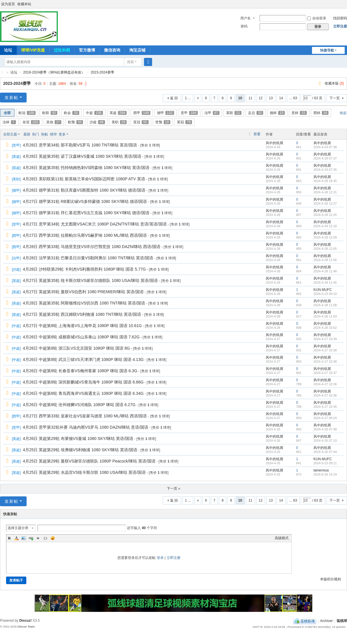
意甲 (189, 113)
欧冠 (27, 113)
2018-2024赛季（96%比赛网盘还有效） (54, 72)
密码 (244, 26)
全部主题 (10, 134)
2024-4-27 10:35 (325, 407)
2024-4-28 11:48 (325, 271)
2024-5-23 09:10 (325, 294)
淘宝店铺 (137, 50)
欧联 (50, 113)
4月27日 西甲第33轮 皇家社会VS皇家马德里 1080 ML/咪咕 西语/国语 (85, 416)
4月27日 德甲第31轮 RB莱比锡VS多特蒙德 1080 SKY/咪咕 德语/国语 (85, 201)
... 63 (293, 98)
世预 (163, 122)
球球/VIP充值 (33, 50)
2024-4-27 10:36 (325, 384)
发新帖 (12, 98)
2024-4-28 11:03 (325, 316)
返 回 (174, 98)
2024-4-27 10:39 (325, 339)
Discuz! (26, 621)
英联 (234, 113)
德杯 (277, 113)
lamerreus (321, 470)
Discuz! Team (26, 626)
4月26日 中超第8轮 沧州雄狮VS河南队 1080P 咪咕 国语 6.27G (79, 405)
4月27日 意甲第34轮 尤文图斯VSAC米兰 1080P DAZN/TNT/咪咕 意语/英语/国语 (95, 224)
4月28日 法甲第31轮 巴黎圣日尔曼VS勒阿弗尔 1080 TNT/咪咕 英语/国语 (88, 258)
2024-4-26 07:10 (325, 441)
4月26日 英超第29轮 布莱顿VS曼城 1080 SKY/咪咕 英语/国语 (78, 438)
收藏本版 (334, 83)
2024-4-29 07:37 (325, 158)
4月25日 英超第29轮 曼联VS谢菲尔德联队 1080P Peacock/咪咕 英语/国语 (89, 461)
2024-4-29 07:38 (325, 147)
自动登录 (317, 18)
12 (261, 98)
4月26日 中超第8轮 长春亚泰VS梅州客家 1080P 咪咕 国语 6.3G (80, 371)
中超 (94, 113)
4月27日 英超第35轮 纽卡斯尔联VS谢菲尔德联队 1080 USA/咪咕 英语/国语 (90, 280)
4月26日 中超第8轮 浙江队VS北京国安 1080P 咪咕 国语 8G (76, 348)
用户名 (246, 18)
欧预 (75, 122)
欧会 (71, 113)
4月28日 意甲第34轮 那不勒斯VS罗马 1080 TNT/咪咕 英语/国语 (80, 145)
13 (271, 98)
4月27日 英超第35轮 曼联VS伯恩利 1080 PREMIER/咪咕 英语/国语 (83, 292)
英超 (118, 113)
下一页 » (173, 489)
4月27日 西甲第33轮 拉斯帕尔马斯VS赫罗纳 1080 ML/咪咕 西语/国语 (85, 235)
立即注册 (340, 26)
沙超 (97, 122)
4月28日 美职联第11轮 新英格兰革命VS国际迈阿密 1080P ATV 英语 (84, 179)
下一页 (335, 98)
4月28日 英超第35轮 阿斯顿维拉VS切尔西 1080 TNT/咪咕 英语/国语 (84, 303)
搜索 (130, 62)
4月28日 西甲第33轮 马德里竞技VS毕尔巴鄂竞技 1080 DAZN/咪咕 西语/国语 (92, 247)
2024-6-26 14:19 (325, 474)
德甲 (166, 113)
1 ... (188, 98)
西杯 (321, 113)
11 (250, 98)
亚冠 (141, 122)
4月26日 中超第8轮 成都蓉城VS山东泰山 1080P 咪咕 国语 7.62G (81, 337)
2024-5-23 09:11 (325, 463)
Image (24, 538)
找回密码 (340, 18)
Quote (38, 538)
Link (31, 538)
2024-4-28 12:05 (325, 249)
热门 (36, 134)
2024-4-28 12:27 (325, 203)
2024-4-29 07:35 (325, 170)
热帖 (45, 134)
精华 (53, 134)
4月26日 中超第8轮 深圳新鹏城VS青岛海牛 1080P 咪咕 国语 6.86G (83, 382)
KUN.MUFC (323, 290)
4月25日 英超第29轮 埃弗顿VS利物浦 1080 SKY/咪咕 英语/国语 (80, 450)
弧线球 (342, 621)
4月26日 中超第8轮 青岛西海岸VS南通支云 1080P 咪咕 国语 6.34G (83, 393)
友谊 (31, 122)
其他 (54, 122)
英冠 (184, 122)
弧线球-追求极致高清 (2, 73)
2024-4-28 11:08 (325, 305)
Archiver (326, 621)
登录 (160, 558)
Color (16, 538)
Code (45, 538)
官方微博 (87, 50)
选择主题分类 (18, 528)
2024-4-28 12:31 (325, 192)
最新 (27, 134)
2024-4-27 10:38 (325, 350)
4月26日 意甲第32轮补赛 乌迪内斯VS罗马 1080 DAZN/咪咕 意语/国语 (86, 427)
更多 (62, 134)
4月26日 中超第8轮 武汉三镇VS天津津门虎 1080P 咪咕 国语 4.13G (83, 359)
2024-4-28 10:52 (325, 328)
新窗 (257, 134)
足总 (256, 113)
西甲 (142, 113)
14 (281, 98)
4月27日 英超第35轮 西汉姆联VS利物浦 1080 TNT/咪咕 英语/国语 (82, 314)
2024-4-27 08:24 (325, 418)
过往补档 (62, 50)
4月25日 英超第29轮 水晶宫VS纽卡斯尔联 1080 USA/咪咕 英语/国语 (84, 472)
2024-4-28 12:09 (325, 237)
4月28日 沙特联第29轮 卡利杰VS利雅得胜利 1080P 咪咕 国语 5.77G (84, 269)
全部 (7, 113)
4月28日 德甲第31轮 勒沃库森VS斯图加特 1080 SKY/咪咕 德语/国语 (84, 190)
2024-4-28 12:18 (325, 226)
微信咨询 (112, 50)
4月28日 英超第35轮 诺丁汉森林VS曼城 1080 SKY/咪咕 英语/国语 (82, 156)
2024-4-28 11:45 (325, 282)
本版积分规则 (331, 579)
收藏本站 (24, 4)
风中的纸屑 (274, 143)
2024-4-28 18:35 (325, 181)
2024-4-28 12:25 (325, 215)
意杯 (299, 113)
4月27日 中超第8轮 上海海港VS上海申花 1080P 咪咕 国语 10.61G (82, 326)
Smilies (53, 538)
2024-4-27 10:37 (325, 373)
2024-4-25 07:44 (325, 452)
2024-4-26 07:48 (325, 429)
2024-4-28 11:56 (325, 260)
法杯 (9, 122)
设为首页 (8, 4)
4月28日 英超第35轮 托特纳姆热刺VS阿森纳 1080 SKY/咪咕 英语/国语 (86, 168)
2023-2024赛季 (102, 72)
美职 (119, 122)
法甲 (212, 113)
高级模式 (282, 538)
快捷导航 (327, 50)
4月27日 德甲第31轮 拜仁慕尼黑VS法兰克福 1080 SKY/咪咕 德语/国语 (86, 213)
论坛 (14, 72)
